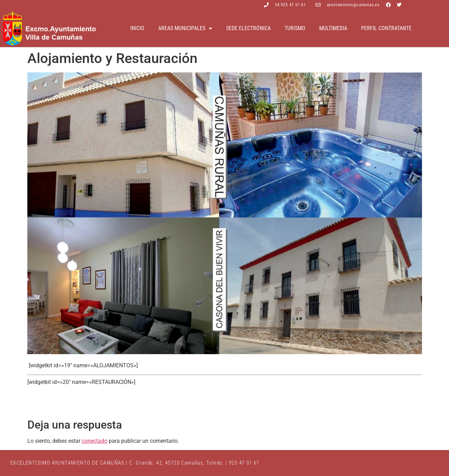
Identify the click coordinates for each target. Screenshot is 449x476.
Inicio (137, 28)
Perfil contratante (386, 28)
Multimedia (333, 28)
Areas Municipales (185, 28)
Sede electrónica (248, 28)
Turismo (295, 28)
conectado (95, 441)
